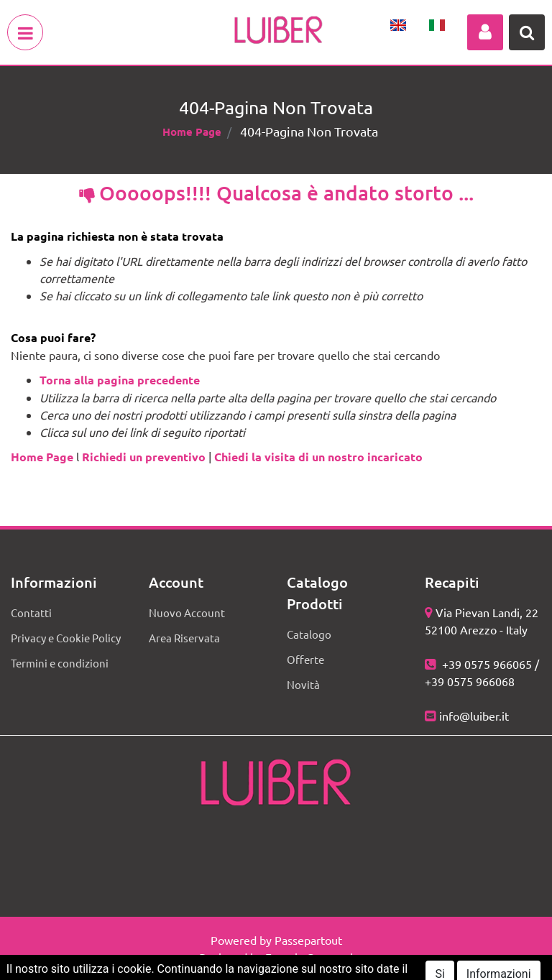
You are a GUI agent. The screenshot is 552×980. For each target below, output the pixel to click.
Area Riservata (184, 638)
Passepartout (308, 940)
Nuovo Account (187, 612)
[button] (485, 32)
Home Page (192, 131)
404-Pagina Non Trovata (309, 131)
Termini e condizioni (60, 663)
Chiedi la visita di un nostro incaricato (318, 457)
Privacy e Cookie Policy (66, 638)
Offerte (305, 659)
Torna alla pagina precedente (120, 380)
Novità (303, 684)
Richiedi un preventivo (144, 457)
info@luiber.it (474, 716)
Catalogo (309, 634)
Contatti (31, 612)
